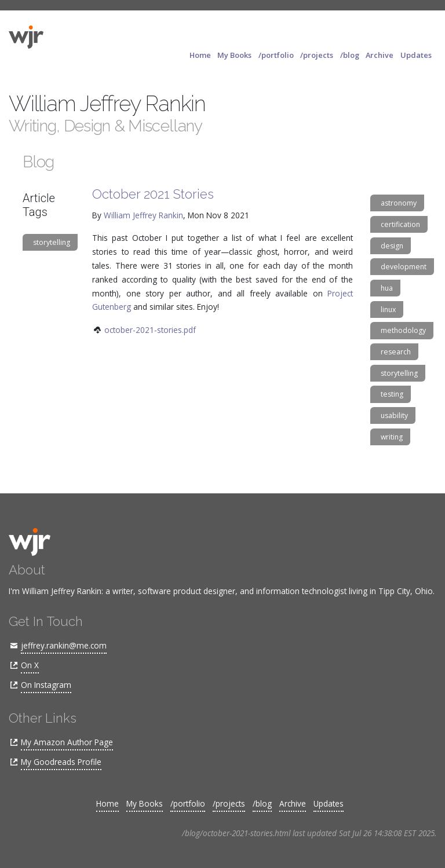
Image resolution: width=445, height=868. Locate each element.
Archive (380, 55)
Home (200, 55)
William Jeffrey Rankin (143, 215)
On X (30, 665)
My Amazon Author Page (67, 742)
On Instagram (46, 685)
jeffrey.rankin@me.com (64, 645)
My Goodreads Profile (61, 762)
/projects (317, 55)
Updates (416, 55)
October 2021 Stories (153, 194)
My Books (234, 55)
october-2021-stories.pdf (150, 330)
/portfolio (276, 55)
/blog (350, 55)
